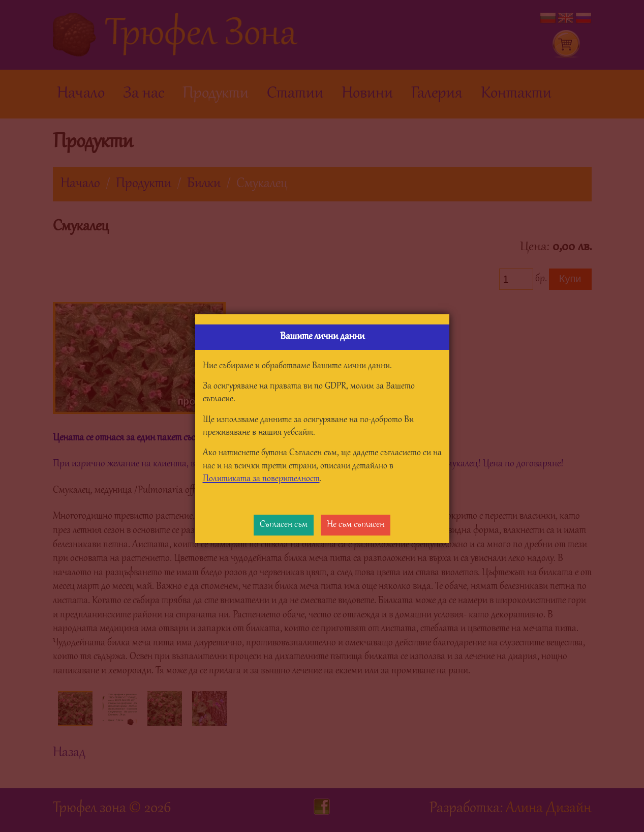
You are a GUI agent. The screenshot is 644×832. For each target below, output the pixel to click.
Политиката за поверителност (261, 479)
